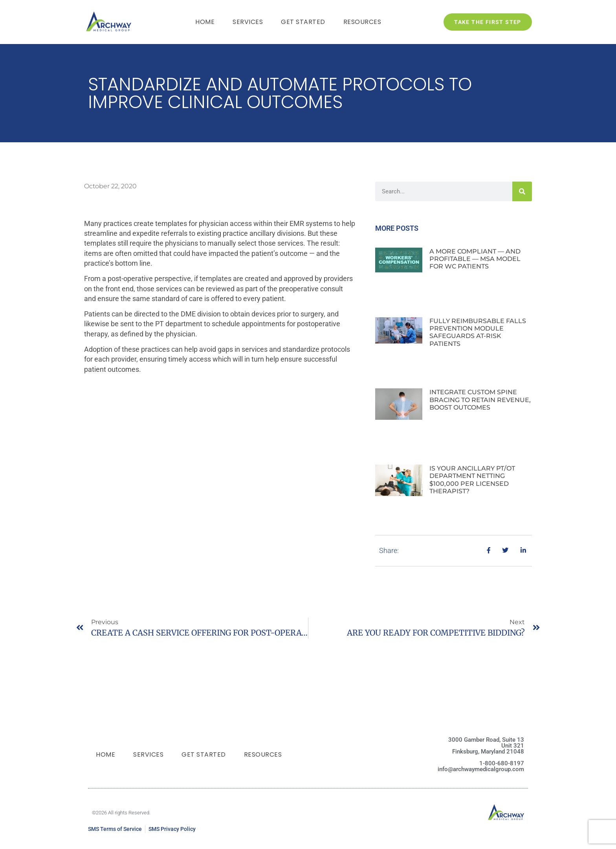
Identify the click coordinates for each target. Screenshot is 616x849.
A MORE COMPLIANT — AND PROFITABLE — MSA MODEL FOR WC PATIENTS (475, 259)
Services (248, 22)
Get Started (303, 22)
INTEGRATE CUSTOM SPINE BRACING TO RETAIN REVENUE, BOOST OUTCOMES (480, 400)
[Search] (522, 191)
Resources (362, 22)
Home (205, 22)
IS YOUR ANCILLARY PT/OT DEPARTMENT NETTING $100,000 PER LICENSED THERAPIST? (472, 480)
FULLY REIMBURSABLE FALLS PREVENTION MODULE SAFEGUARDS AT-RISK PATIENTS (478, 332)
